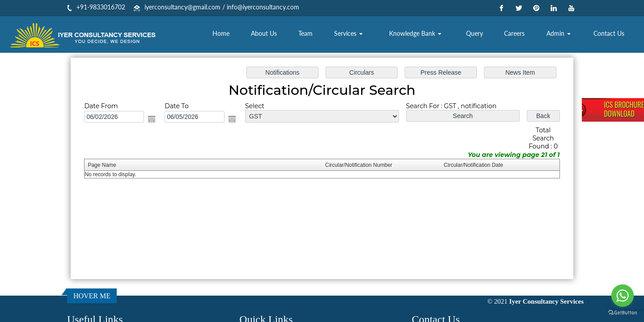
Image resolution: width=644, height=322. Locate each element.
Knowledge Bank (415, 33)
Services (348, 33)
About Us (264, 33)
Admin (559, 33)
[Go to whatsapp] (623, 296)
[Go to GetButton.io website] (623, 313)
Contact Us (609, 33)
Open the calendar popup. (154, 119)
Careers (514, 33)
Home (221, 33)
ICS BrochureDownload (624, 109)
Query (475, 33)
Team (305, 33)
